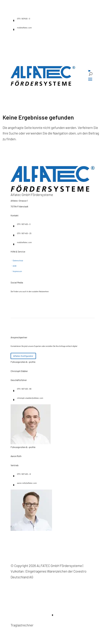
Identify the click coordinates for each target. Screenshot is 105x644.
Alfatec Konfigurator (23, 356)
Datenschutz (18, 261)
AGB (15, 266)
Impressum (17, 271)
